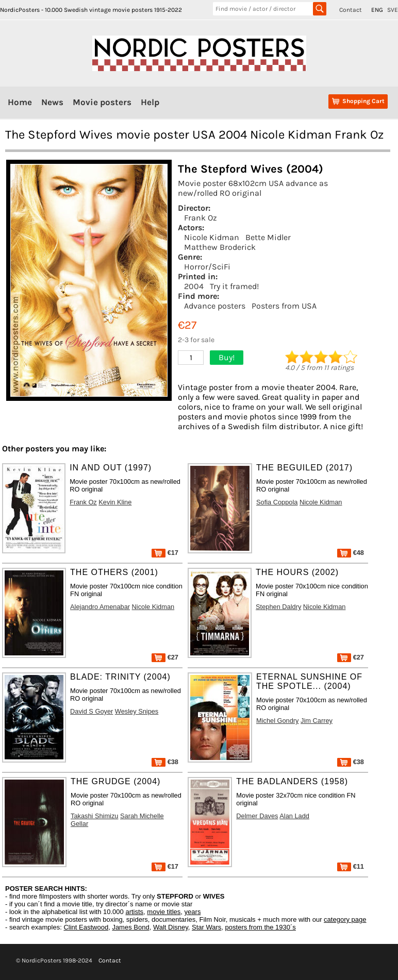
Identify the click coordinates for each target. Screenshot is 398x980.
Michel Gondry (278, 721)
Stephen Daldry (278, 607)
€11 (351, 866)
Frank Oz (201, 218)
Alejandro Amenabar (100, 607)
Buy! (227, 357)
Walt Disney (171, 927)
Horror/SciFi (207, 267)
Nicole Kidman (212, 237)
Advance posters (215, 306)
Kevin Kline (115, 502)
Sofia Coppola (277, 502)
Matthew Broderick (220, 247)
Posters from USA (284, 306)
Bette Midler (268, 237)
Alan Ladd (294, 816)
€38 (165, 762)
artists (134, 912)
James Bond (130, 927)
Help (150, 102)
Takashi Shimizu (94, 816)
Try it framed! (234, 286)
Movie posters (102, 102)
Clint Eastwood (86, 927)
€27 (165, 657)
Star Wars (206, 927)
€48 (351, 553)
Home (20, 102)
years (193, 912)
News (52, 102)
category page (345, 919)
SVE (393, 10)
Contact (351, 10)
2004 (194, 286)
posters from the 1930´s (261, 927)
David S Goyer (92, 711)
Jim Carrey (317, 721)
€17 (165, 553)
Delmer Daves (257, 816)
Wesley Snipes (137, 711)
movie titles (164, 912)
